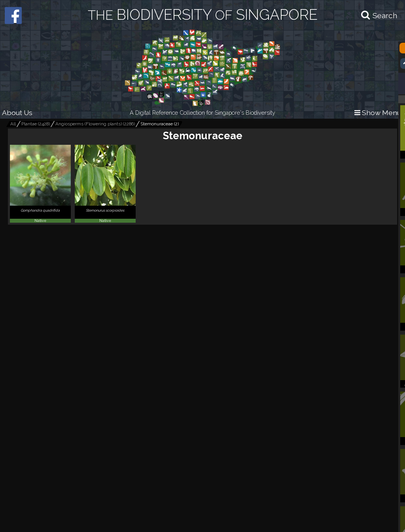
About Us (17, 113)
